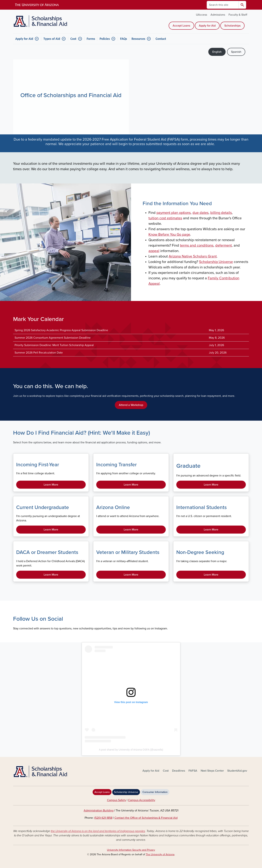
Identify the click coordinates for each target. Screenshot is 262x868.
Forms (91, 39)
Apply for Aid (207, 26)
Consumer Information (155, 792)
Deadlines (179, 771)
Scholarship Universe (126, 792)
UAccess (202, 15)
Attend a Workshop (131, 405)
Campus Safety (117, 800)
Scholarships (232, 26)
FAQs (123, 39)
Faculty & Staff (238, 15)
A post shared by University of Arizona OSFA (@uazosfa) (131, 750)
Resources (138, 39)
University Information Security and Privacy (131, 850)
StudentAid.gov (237, 771)
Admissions (218, 15)
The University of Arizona (160, 854)
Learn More (51, 485)
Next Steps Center (212, 771)
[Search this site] (223, 5)
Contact (161, 39)
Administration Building (99, 811)
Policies (105, 39)
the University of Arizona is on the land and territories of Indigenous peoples (98, 831)
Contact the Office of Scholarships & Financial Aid (146, 818)
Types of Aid (52, 39)
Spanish (236, 52)
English (217, 52)
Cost (73, 39)
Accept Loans (181, 26)
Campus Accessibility (142, 800)
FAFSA (193, 771)
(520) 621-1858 (103, 818)
